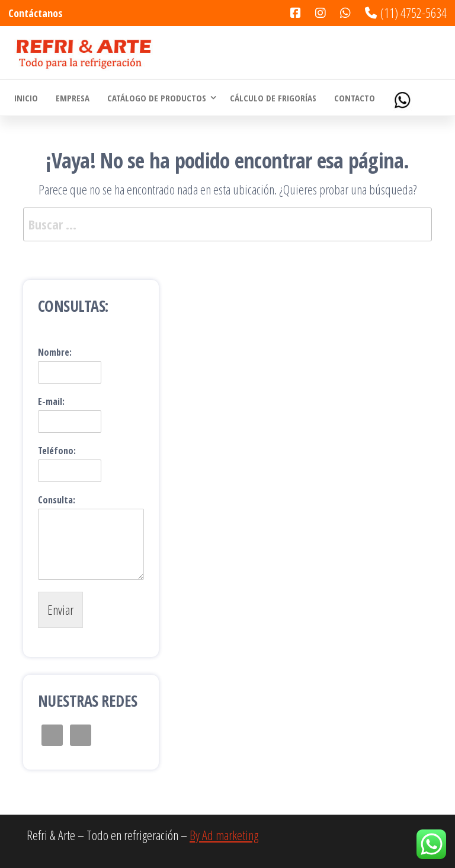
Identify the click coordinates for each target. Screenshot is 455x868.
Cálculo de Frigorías (273, 98)
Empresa (73, 98)
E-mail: (51, 402)
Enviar (60, 609)
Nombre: (55, 352)
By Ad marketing (224, 835)
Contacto (355, 98)
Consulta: (57, 500)
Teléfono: (57, 451)
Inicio (26, 98)
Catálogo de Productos (157, 98)
